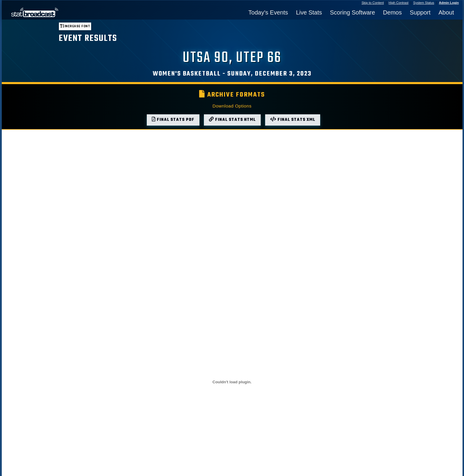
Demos (392, 12)
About (446, 12)
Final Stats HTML (232, 120)
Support (420, 12)
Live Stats (309, 12)
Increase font (75, 26)
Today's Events (268, 12)
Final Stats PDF (173, 120)
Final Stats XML (293, 120)
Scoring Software (352, 12)
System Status (424, 3)
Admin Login (449, 3)
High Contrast (398, 3)
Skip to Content (373, 3)
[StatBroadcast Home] (63, 12)
